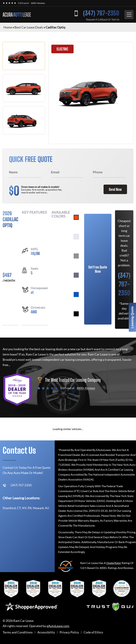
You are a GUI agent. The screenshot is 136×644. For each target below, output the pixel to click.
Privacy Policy (69, 632)
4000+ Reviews (38, 3)
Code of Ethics (93, 632)
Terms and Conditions (18, 632)
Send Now (115, 189)
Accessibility (46, 632)
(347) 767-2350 (101, 13)
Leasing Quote (132, 317)
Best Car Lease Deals (29, 27)
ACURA (17, 15)
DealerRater (114, 563)
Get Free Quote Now (98, 269)
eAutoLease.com (58, 626)
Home (8, 27)
